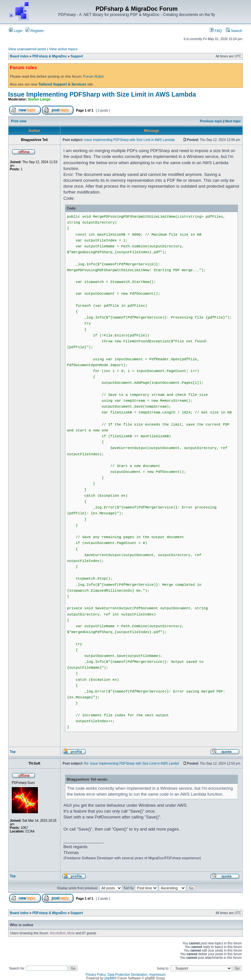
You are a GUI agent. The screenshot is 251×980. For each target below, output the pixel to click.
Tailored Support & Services (62, 84)
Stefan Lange (39, 99)
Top (13, 752)
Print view (19, 121)
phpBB (109, 978)
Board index (19, 56)
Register (35, 31)
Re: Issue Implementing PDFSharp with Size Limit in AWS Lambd (131, 763)
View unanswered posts (27, 49)
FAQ (216, 31)
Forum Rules (93, 76)
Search (234, 31)
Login (16, 31)
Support (77, 56)
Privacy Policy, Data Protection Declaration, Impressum (125, 975)
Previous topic (211, 121)
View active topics (63, 49)
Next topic (233, 121)
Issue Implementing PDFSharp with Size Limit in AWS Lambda (102, 94)
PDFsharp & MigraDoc (50, 56)
